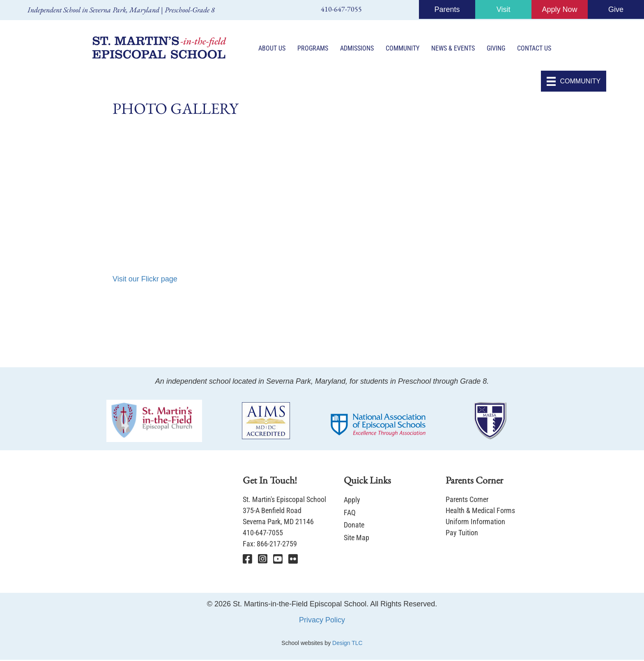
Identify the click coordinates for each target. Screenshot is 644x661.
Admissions (357, 49)
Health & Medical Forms (480, 512)
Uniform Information (475, 523)
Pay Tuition (462, 534)
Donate (354, 526)
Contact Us (535, 49)
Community (403, 49)
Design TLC (347, 644)
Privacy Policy (322, 621)
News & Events (453, 49)
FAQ (350, 513)
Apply (352, 501)
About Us (272, 49)
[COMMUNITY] (574, 82)
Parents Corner (467, 501)
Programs (313, 49)
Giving (496, 49)
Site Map (356, 538)
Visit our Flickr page (145, 280)
